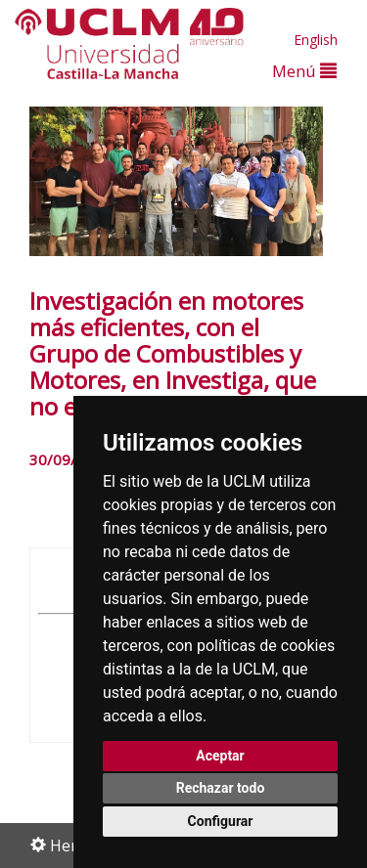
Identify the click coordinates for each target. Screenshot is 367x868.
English (316, 40)
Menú (304, 71)
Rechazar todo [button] (221, 788)
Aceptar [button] (220, 756)
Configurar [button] (221, 821)
